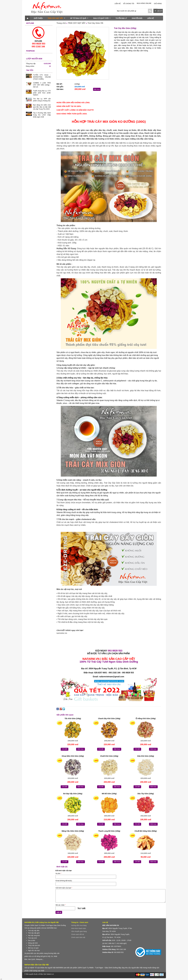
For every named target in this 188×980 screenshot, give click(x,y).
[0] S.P (160, 11)
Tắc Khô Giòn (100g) (73, 719)
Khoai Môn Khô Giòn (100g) (73, 756)
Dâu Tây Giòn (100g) (146, 794)
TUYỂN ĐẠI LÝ (121, 18)
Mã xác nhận (60, 905)
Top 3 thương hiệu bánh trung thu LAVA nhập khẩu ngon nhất (42, 115)
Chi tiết (65, 749)
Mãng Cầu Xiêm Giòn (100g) (73, 831)
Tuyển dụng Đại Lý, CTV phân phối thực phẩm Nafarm (42, 93)
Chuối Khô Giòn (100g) (109, 756)
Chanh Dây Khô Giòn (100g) (109, 719)
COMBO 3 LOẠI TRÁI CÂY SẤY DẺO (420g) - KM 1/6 (42, 85)
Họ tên (58, 873)
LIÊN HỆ (118, 4)
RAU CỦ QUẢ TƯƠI (102, 18)
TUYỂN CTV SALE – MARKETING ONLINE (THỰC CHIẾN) (42, 77)
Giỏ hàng (158, 4)
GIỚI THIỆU (38, 18)
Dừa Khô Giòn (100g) (146, 756)
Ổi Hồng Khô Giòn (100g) (146, 719)
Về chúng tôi (129, 4)
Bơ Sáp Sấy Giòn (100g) (73, 794)
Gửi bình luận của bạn (64, 888)
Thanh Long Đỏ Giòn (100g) (109, 831)
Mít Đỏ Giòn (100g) (109, 794)
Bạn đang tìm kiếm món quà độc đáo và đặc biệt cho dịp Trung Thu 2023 (42, 107)
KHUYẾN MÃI (137, 18)
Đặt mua (97, 89)
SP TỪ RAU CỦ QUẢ (79, 18)
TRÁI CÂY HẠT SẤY (56, 18)
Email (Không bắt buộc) (64, 881)
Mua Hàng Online (144, 3)
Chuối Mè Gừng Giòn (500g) (146, 831)
